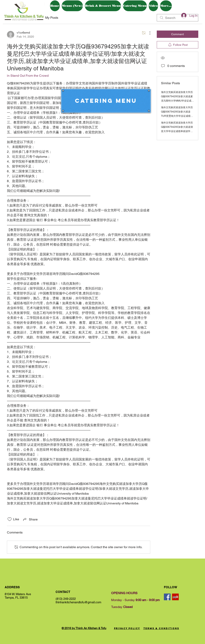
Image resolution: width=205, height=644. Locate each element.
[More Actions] (148, 33)
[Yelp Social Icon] (175, 597)
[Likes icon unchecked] (10, 519)
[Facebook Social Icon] (167, 597)
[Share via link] (30, 519)
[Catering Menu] (106, 101)
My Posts (52, 18)
